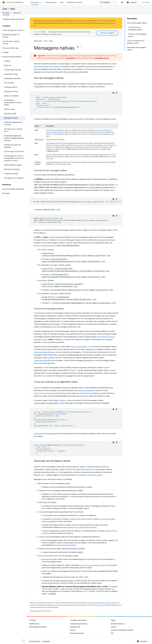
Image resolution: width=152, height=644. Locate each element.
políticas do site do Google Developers (105, 605)
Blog (62, 2)
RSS (112, 633)
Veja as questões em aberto (38, 627)
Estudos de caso (51, 2)
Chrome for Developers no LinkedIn (122, 630)
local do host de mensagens (66, 545)
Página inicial (38, 41)
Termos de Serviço (35, 641)
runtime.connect (40, 393)
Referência (17, 13)
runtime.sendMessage (93, 393)
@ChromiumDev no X (118, 624)
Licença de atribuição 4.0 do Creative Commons (102, 603)
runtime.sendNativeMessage (55, 132)
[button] (13, 52)
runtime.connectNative (102, 130)
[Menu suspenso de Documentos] (42, 2)
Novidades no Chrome (74, 2)
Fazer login (146, 2)
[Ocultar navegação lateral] (24, 640)
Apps (13, 9)
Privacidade (46, 641)
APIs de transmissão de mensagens (47, 67)
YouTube (114, 627)
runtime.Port (63, 400)
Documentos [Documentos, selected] (35, 2)
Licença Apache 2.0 (68, 605)
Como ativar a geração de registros (90, 475)
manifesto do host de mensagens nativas (81, 527)
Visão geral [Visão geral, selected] (6, 13)
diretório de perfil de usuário (44, 246)
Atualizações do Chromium (79, 624)
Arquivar (73, 630)
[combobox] (109, 2)
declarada (82, 396)
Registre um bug (34, 624)
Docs (5, 9)
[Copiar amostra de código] (117, 93)
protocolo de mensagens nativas (93, 565)
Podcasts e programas (77, 633)
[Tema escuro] (113, 93)
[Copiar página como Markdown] (78, 47)
